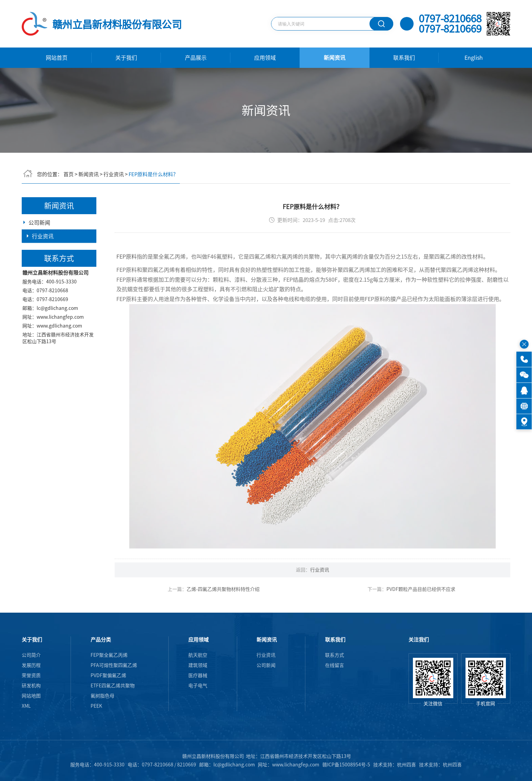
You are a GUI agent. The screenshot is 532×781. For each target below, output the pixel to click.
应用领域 (265, 58)
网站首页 (57, 58)
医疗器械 (198, 675)
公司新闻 (39, 225)
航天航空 (198, 655)
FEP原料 (129, 278)
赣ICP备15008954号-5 (346, 765)
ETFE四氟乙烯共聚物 (113, 686)
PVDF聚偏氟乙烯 (108, 675)
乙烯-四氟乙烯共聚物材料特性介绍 (225, 611)
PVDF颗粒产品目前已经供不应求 (423, 611)
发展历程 (31, 665)
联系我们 (404, 58)
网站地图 (31, 696)
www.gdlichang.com (59, 355)
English (474, 58)
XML (26, 706)
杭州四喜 (452, 765)
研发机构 (31, 686)
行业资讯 (114, 172)
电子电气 (198, 686)
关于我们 (126, 58)
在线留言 (335, 665)
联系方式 (335, 655)
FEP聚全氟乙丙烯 (109, 655)
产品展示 (196, 58)
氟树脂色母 (102, 696)
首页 (69, 172)
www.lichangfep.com (60, 346)
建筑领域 (198, 665)
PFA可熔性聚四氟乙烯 (114, 665)
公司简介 (31, 655)
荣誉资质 (31, 675)
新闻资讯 (335, 58)
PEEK (96, 706)
